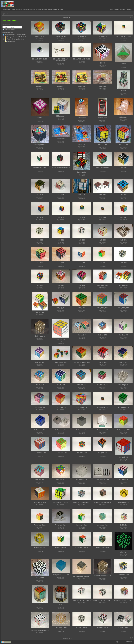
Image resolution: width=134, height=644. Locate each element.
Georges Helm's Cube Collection (32, 10)
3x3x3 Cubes (47, 10)
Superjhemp (11, 41)
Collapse (11, 32)
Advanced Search (10, 30)
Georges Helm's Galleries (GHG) (11, 10)
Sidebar (129, 10)
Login (123, 10)
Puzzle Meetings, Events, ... (16, 39)
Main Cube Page (114, 10)
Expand (5, 32)
